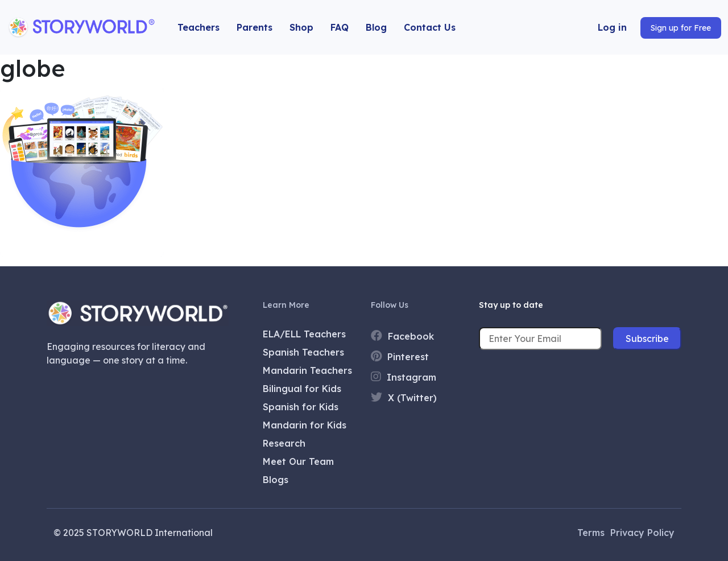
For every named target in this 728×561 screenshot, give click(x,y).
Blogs (276, 480)
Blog (376, 27)
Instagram (404, 377)
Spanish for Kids (301, 407)
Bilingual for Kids (302, 389)
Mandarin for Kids (305, 425)
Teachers (198, 27)
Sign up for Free (681, 28)
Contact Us (430, 27)
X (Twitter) (404, 397)
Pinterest (400, 356)
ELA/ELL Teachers (304, 334)
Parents (255, 27)
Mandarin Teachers (307, 370)
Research (284, 443)
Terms (591, 533)
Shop (301, 27)
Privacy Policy (642, 533)
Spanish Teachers (303, 352)
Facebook (402, 336)
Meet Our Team (298, 461)
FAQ (340, 27)
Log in (612, 27)
